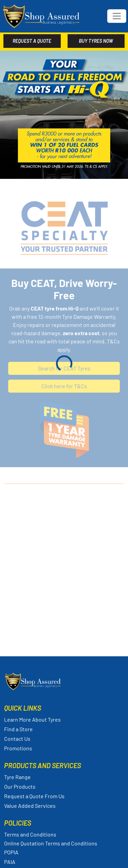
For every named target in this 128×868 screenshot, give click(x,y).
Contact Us (17, 739)
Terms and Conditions (30, 834)
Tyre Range (17, 777)
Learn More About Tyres (32, 719)
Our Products (20, 786)
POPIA (11, 852)
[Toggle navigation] (117, 16)
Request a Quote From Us (34, 796)
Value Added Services (30, 806)
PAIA (10, 862)
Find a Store (18, 729)
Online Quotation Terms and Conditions (51, 843)
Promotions (18, 748)
